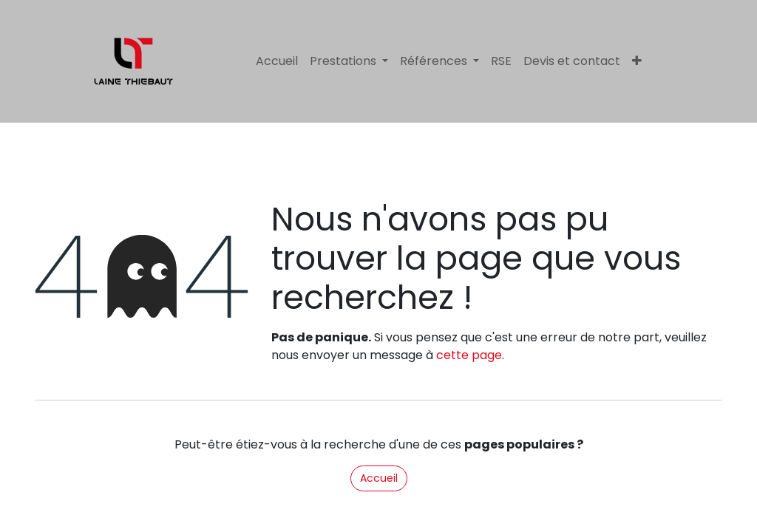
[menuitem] (277, 61)
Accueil (379, 478)
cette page (469, 355)
